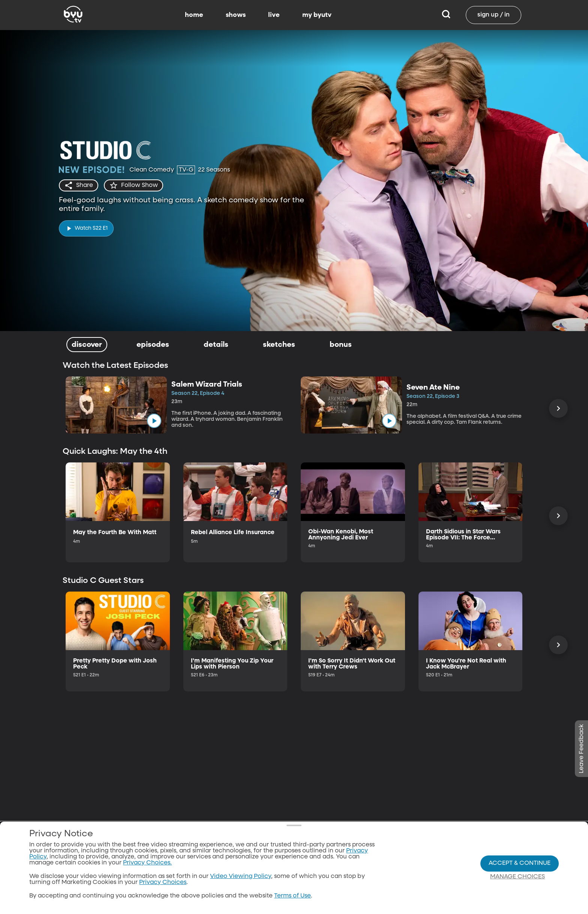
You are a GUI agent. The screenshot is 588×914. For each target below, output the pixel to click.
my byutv (317, 15)
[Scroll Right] (558, 408)
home (194, 15)
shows (236, 15)
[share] (79, 185)
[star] (133, 185)
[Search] (446, 15)
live (274, 15)
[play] (86, 228)
